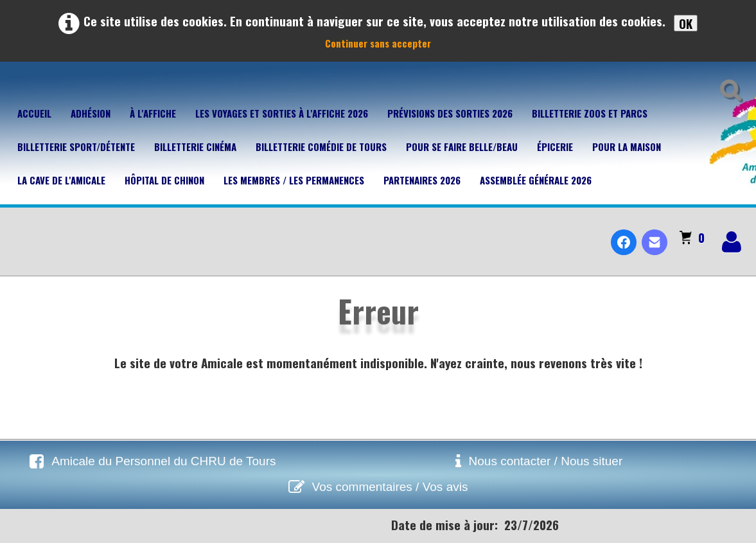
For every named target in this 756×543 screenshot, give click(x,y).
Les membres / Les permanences (294, 180)
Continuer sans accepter (378, 43)
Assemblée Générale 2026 (536, 180)
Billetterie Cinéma (195, 147)
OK (686, 23)
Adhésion (91, 113)
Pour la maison (627, 147)
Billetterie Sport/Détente (76, 147)
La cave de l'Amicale (61, 180)
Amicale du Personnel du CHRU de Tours (163, 461)
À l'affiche (153, 113)
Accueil (34, 113)
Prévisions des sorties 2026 (450, 113)
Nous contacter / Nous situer (546, 461)
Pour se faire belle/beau (462, 147)
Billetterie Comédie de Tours (321, 147)
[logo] (15, 231)
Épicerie (555, 147)
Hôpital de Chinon (164, 180)
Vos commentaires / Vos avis (390, 487)
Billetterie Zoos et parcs (590, 113)
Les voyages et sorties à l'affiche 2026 (282, 113)
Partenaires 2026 (422, 180)
